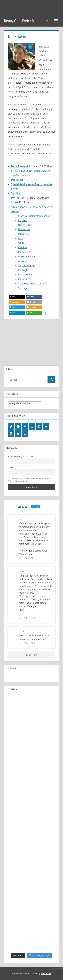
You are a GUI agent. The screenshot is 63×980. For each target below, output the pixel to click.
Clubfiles (23, 247)
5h (20, 519)
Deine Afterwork (20, 166)
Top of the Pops (26, 265)
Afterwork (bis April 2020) (32, 283)
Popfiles (22, 220)
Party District (25, 279)
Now (21, 238)
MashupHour (25, 274)
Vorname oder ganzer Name (21, 456)
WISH (21, 243)
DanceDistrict (25, 225)
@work (22, 261)
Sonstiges (16, 193)
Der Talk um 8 (19, 198)
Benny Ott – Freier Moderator (26, 21)
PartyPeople (25, 252)
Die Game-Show (27, 256)
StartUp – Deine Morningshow (34, 216)
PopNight (23, 270)
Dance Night (18, 180)
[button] (17, 297)
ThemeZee (46, 973)
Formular (19, 149)
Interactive (24, 234)
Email (10, 467)
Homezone (24, 229)
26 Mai (22, 572)
